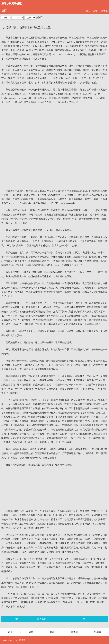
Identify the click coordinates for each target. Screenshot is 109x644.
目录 (52, 632)
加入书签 (41, 619)
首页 (4, 11)
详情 (31, 632)
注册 (95, 11)
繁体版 (104, 11)
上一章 (14, 619)
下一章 (82, 619)
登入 (88, 11)
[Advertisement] (55, 127)
